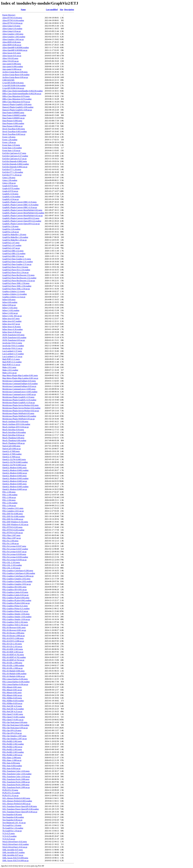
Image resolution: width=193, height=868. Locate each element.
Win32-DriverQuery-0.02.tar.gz (15, 847)
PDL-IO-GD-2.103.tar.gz (12, 646)
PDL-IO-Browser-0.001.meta (14, 627)
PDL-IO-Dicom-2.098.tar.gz (14, 636)
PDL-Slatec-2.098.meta (12, 758)
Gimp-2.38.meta (9, 178)
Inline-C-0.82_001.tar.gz (12, 316)
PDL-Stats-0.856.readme (12, 766)
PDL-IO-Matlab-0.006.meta (13, 671)
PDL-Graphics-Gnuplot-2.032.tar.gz (17, 584)
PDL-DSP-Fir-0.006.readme (13, 516)
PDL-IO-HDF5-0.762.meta (13, 655)
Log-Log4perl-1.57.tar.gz (12, 356)
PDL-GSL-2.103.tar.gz (11, 568)
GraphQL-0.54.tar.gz (11, 199)
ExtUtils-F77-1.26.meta (12, 169)
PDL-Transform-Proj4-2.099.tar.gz (16, 787)
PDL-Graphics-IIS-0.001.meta (14, 587)
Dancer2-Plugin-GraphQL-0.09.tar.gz (17, 110)
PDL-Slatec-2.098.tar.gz (12, 760)
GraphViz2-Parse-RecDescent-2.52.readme (19, 278)
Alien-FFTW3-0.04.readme (13, 20)
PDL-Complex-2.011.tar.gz (13, 511)
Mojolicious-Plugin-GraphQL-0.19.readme (19, 400)
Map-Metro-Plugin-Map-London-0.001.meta (20, 375)
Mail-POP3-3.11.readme (12, 362)
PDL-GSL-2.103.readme (12, 565)
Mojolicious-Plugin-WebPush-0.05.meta (18, 413)
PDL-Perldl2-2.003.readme (13, 752)
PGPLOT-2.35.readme (11, 793)
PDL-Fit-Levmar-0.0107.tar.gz (14, 552)
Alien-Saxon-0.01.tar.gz (12, 56)
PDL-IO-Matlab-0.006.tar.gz (14, 676)
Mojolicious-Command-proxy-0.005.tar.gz (19, 394)
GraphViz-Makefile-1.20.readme (15, 237)
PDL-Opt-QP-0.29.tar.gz (12, 733)
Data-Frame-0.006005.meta (13, 113)
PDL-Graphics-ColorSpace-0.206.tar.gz (18, 576)
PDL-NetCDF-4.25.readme (13, 709)
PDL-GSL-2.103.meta (11, 562)
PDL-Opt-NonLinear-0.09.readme (16, 725)
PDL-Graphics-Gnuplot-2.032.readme (17, 581)
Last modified (52, 10)
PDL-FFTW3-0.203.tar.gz (13, 533)
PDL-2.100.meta (9, 492)
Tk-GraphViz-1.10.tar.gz (12, 831)
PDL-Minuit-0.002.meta (12, 693)
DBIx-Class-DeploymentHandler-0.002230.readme (23, 91)
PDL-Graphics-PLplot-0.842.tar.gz (16, 603)
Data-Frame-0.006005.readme (14, 115)
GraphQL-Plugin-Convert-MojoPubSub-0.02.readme (23, 213)
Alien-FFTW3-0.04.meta (12, 18)
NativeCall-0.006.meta (11, 446)
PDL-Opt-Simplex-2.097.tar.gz (15, 739)
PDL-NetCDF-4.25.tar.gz (12, 711)
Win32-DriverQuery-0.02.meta (15, 842)
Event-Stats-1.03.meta (11, 145)
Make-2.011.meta (9, 367)
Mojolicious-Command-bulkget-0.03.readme (20, 384)
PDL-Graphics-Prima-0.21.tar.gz (15, 611)
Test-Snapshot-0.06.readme (13, 817)
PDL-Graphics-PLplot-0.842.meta (16, 598)
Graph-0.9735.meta (10, 186)
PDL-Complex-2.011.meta (13, 508)
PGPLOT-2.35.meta (10, 790)
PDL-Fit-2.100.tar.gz (11, 543)
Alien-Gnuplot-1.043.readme (14, 37)
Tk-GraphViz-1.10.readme (13, 828)
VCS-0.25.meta (9, 833)
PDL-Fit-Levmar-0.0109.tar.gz (14, 560)
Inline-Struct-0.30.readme (13, 329)
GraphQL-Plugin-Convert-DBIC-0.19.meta (19, 202)
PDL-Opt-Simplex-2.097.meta (14, 736)
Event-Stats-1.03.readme (12, 148)
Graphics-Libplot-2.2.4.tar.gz (14, 297)
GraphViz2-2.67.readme (12, 245)
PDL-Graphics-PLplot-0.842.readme (17, 600)
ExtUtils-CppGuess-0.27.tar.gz (14, 159)
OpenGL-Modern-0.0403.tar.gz (15, 481)
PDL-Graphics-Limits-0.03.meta (15, 592)
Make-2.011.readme (10, 370)
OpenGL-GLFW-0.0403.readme (15, 462)
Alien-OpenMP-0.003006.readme (16, 47)
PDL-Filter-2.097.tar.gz (12, 538)
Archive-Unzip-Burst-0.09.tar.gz (15, 77)
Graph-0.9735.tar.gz (10, 191)
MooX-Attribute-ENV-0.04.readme (16, 424)
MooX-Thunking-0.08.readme (14, 440)
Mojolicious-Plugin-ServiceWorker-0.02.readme (21, 408)
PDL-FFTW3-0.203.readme (13, 530)
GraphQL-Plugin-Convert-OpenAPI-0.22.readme (22, 221)
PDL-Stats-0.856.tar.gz (11, 768)
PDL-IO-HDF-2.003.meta (13, 649)
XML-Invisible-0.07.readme (13, 852)
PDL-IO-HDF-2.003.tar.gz (13, 652)
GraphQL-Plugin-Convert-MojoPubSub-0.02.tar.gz (23, 216)
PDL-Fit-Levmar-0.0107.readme (15, 549)
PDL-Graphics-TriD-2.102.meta (15, 622)
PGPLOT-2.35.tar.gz (10, 796)
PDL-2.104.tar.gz (9, 506)
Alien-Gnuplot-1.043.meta (13, 34)
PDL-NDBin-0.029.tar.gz (12, 703)
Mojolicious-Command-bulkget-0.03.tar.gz (19, 386)
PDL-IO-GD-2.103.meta (12, 644)
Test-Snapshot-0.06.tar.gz (12, 820)
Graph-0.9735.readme (11, 188)
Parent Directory (9, 15)
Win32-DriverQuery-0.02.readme (16, 844)
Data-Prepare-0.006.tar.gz (13, 126)
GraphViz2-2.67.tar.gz (11, 248)
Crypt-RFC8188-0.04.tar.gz (13, 88)
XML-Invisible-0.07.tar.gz (13, 855)
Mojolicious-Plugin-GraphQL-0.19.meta (18, 397)
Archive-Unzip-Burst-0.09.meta (15, 72)
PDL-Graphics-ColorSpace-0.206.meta (18, 571)
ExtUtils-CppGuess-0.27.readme (15, 156)
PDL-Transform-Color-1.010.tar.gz (16, 777)
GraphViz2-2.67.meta (11, 243)
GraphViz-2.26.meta (10, 226)
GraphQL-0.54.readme (11, 197)
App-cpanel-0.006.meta (12, 64)
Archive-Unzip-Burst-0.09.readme (16, 75)
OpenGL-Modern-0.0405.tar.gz (15, 489)
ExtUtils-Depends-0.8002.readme (16, 164)
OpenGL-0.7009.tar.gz (11, 457)
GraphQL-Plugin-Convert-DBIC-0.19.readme (20, 205)
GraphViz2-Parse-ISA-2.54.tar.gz (16, 272)
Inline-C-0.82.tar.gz (10, 313)
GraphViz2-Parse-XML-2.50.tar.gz (16, 289)
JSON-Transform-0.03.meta (13, 335)
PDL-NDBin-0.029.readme (13, 701)
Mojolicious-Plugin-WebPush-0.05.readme (19, 416)
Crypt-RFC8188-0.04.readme (14, 85)
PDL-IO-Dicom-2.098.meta (13, 633)
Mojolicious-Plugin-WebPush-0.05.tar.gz (18, 419)
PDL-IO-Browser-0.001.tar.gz (14, 630)
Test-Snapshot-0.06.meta (12, 814)
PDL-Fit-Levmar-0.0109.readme (15, 557)
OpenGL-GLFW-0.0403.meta (14, 459)
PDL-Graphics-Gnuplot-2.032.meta (16, 579)
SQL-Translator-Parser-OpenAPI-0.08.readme (21, 809)
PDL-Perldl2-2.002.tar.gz (12, 747)
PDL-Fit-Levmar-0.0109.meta (14, 554)
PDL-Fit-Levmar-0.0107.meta (14, 546)
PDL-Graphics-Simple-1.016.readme (17, 617)
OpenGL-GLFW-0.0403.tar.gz (14, 465)
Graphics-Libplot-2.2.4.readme (15, 294)
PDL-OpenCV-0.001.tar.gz (13, 720)
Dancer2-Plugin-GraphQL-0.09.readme (18, 107)
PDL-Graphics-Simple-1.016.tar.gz (16, 619)
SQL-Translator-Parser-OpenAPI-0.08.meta (20, 806)
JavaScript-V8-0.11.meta (12, 343)
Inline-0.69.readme (10, 302)
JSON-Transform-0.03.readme (14, 337)
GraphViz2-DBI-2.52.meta (13, 251)
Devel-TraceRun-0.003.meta (14, 129)
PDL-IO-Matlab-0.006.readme (14, 674)
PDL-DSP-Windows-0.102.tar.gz (15, 524)
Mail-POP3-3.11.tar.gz (11, 365)
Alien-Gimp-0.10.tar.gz (12, 31)
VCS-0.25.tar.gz (9, 839)
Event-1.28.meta (9, 137)
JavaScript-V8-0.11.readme (13, 346)
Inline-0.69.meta (9, 300)
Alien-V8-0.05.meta (10, 58)
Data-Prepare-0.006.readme (13, 123)
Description (69, 10)
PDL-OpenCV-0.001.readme (14, 717)
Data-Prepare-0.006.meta (12, 121)
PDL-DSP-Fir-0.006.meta (13, 514)
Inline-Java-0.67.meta (11, 319)
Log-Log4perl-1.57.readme (13, 354)
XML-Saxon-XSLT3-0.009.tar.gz (15, 861)
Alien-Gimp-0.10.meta (11, 26)
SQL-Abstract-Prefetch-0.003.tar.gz (16, 804)
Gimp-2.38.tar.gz (9, 183)
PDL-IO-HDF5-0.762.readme (14, 657)
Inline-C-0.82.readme (11, 310)
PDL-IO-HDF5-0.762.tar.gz (13, 660)
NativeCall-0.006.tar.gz (12, 449)
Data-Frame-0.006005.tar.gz (13, 118)
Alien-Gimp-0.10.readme (12, 29)
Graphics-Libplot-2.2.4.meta (14, 291)
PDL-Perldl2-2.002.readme (13, 744)
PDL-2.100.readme (10, 495)
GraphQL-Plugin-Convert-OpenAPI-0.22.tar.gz (21, 224)
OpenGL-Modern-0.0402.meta (14, 468)
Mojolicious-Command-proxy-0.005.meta (19, 389)
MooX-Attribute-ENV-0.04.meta (15, 421)
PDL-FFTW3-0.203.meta (12, 527)
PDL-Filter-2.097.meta (11, 535)
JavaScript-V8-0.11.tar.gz (12, 348)
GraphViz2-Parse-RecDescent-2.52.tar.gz (19, 281)
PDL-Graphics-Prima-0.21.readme (16, 608)
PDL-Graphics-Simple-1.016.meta (16, 614)
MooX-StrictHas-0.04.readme (14, 432)
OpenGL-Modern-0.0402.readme (15, 470)
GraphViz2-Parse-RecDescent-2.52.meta (18, 275)
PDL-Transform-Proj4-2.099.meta (16, 785)
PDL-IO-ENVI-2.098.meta (13, 638)
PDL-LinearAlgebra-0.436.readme (16, 682)
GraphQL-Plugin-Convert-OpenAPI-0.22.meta (21, 218)
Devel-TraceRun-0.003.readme (15, 132)
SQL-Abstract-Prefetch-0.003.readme (17, 801)
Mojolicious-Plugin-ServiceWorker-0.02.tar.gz (21, 411)
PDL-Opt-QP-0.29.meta (12, 730)
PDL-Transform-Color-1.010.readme (17, 774)
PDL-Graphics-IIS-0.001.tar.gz (15, 590)
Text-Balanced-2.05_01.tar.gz (14, 823)
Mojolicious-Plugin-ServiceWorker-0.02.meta (20, 405)
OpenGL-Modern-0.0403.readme (15, 478)
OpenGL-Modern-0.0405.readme (15, 487)
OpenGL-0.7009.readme (12, 454)
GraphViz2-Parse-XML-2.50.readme (17, 286)
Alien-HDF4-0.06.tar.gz (12, 45)
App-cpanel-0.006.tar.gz (12, 69)
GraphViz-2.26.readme (11, 229)
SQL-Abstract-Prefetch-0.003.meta (16, 798)
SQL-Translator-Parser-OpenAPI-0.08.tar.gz (20, 812)
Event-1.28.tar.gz (9, 142)
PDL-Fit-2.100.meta (10, 541)
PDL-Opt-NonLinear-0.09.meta (15, 722)
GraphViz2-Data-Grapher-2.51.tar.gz (17, 264)
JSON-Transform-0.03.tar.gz (14, 340)
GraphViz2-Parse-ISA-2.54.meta (15, 267)
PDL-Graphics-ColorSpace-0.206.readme (19, 573)
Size (62, 10)
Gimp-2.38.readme (10, 180)
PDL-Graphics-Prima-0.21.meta (15, 606)
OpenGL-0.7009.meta (11, 451)
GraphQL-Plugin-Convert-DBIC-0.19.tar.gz (20, 207)
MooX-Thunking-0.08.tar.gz (14, 443)
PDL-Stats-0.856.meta (11, 763)
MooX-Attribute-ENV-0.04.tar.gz (16, 427)
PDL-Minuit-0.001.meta (12, 687)
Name (23, 10)
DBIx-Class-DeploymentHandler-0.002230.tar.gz (22, 94)
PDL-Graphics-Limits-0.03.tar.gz (15, 595)
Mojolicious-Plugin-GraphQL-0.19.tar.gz (19, 403)
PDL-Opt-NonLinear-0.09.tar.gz (15, 728)
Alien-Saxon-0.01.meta (12, 53)
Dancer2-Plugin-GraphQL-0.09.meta (17, 104)
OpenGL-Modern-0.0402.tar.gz (15, 473)
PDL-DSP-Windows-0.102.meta (15, 522)
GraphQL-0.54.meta (10, 194)
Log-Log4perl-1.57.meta (12, 351)
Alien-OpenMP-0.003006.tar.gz (15, 50)
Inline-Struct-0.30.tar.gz (12, 332)
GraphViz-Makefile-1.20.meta (14, 234)
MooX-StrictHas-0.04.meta (13, 430)
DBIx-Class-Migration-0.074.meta (16, 96)
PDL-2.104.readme (10, 503)
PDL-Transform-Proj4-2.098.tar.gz (16, 782)
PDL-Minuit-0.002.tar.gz (12, 695)
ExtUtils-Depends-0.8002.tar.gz (15, 167)
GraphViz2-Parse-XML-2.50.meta (16, 283)
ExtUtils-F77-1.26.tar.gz (12, 175)
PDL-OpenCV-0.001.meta (13, 714)
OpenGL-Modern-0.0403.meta (14, 476)
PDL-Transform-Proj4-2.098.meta (16, 779)
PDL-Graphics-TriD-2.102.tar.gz (15, 625)
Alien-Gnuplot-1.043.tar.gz (13, 39)
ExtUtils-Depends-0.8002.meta (15, 161)
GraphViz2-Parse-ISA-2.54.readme (16, 270)
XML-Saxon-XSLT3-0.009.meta (15, 858)
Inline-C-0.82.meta (10, 308)
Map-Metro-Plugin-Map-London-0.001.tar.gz (20, 378)
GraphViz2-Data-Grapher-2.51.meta (17, 259)
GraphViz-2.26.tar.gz (11, 232)
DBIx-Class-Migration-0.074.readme (17, 99)
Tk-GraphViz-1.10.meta (12, 825)
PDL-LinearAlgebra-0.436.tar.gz (15, 684)
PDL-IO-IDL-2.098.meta (12, 663)
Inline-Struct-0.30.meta (12, 327)
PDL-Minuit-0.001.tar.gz (12, 690)
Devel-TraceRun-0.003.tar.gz (14, 134)
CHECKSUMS (8, 80)
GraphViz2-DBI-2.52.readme (14, 253)
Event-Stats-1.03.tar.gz (11, 150)
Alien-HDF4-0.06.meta (12, 42)
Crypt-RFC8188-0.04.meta (13, 83)
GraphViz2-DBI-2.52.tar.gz (13, 256)
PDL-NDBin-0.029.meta (12, 698)
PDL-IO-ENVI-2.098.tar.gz (13, 641)
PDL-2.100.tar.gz (9, 497)
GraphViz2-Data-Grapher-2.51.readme (18, 262)
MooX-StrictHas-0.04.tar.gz (13, 435)
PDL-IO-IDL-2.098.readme (13, 665)
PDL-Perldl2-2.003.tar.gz (12, 755)
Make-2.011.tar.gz (9, 373)
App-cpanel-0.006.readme (13, 66)
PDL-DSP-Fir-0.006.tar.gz (13, 519)
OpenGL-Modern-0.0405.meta (14, 484)
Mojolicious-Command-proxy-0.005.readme (20, 392)
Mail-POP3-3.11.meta (11, 359)
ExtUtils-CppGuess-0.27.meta (14, 153)
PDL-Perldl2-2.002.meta (12, 741)
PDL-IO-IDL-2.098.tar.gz (13, 668)
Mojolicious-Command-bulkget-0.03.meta (19, 381)
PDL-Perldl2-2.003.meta (12, 749)
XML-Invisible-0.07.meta (13, 850)
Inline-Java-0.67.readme (12, 321)
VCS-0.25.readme (9, 836)
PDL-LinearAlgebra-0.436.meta (15, 679)
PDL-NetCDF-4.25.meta (12, 706)
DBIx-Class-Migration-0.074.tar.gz (16, 102)
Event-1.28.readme (10, 140)
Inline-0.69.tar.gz (9, 305)
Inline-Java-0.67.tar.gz (11, 324)
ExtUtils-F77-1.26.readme (13, 172)
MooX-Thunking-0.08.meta (13, 438)
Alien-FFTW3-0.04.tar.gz (12, 23)
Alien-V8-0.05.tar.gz (11, 61)
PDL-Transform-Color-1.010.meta (16, 771)
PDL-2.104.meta (9, 500)
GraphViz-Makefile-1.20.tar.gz (15, 240)
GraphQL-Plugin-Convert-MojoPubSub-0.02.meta (22, 210)
